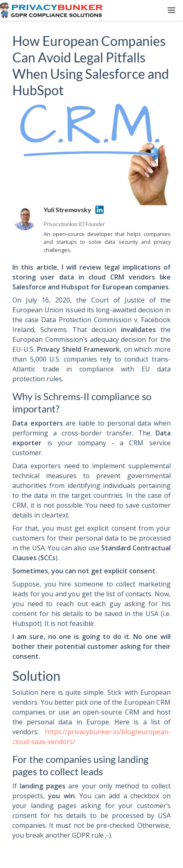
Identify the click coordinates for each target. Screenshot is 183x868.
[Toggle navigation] (171, 10)
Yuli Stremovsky (67, 210)
